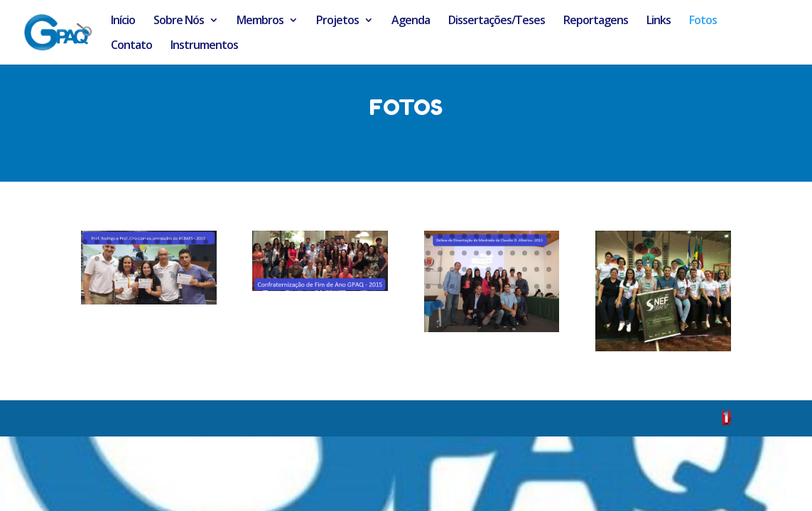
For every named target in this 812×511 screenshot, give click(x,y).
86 (182, 259)
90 (137, 276)
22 (549, 253)
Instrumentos (204, 46)
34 (272, 263)
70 (121, 242)
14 (452, 253)
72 (145, 242)
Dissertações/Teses (497, 21)
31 (353, 246)
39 (332, 263)
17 (488, 253)
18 (500, 253)
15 (464, 253)
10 (537, 236)
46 (498, 303)
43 (537, 286)
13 (440, 253)
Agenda (411, 21)
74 (169, 242)
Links (659, 21)
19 (513, 253)
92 (161, 276)
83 (145, 259)
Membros (260, 21)
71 (133, 242)
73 (157, 242)
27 (304, 246)
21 (537, 253)
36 (296, 263)
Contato (131, 46)
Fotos (703, 21)
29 (329, 246)
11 (549, 236)
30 (341, 246)
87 (194, 259)
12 (428, 253)
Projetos (337, 21)
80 (109, 259)
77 (206, 242)
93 (173, 276)
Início (123, 21)
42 (368, 263)
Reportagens (596, 21)
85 (169, 259)
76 (194, 242)
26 (292, 246)
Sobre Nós (179, 21)
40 (344, 263)
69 (109, 242)
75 (182, 242)
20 (525, 253)
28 (316, 246)
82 (133, 259)
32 (365, 246)
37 (308, 263)
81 (121, 259)
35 (284, 263)
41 (356, 263)
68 (97, 242)
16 (476, 253)
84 (157, 259)
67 (85, 242)
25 (280, 246)
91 (149, 276)
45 (486, 303)
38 (320, 263)
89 (125, 276)
